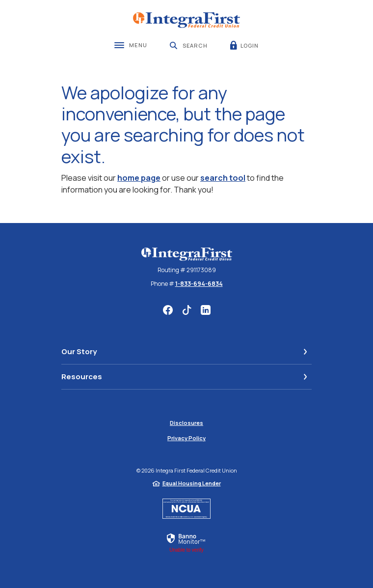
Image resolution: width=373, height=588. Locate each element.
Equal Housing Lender (192, 483)
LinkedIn (206, 310)
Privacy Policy (186, 438)
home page (139, 178)
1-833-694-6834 (199, 284)
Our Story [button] (79, 351)
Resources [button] (82, 377)
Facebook (168, 310)
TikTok (187, 310)
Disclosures (186, 423)
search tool (223, 178)
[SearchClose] (189, 45)
